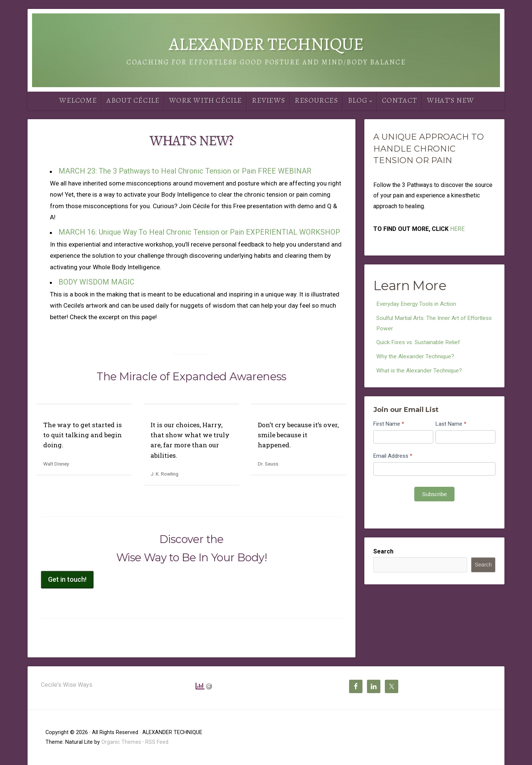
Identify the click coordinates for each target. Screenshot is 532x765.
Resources (316, 100)
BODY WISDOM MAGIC (96, 282)
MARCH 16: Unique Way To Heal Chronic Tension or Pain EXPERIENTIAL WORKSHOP (199, 232)
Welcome (78, 100)
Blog (358, 100)
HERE (457, 229)
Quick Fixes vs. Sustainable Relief (421, 344)
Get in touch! (67, 579)
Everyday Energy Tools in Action (418, 304)
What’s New (451, 100)
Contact (400, 100)
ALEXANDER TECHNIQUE (266, 44)
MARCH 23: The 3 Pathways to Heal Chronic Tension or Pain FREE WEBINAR (185, 171)
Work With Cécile (206, 100)
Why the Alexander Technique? (416, 358)
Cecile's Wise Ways (67, 685)
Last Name (451, 426)
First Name (389, 426)
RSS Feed (157, 742)
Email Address (393, 458)
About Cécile (133, 100)
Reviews (268, 100)
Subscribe (435, 496)
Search (383, 554)
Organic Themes (121, 742)
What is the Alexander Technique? (420, 373)
